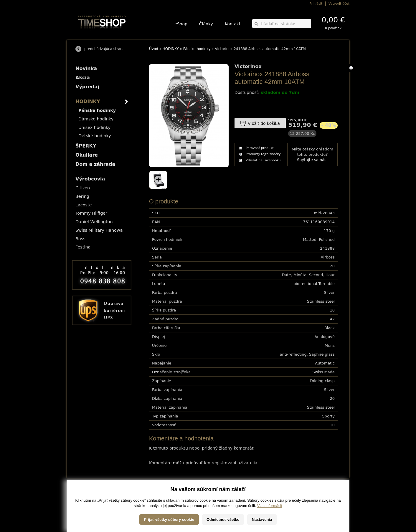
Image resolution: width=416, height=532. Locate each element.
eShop (181, 24)
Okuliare (87, 155)
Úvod (154, 49)
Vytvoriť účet (339, 4)
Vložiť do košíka (264, 123)
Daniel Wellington (94, 222)
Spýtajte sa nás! (312, 160)
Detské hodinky (95, 136)
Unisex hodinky (94, 127)
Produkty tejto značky (263, 154)
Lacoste (84, 205)
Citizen (83, 188)
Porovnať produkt (260, 148)
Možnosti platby (86, 498)
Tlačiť (352, 72)
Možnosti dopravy (87, 494)
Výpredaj (87, 87)
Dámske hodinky (96, 119)
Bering (82, 196)
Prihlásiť (316, 4)
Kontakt (233, 24)
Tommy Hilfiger (91, 213)
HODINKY (171, 49)
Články (206, 24)
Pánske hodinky (197, 49)
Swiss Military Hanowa (99, 230)
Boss (80, 239)
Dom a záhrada (95, 164)
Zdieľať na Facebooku (263, 160)
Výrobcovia (90, 179)
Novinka (86, 68)
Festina (83, 247)
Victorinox (248, 67)
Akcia (83, 78)
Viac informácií (270, 526)
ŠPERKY (86, 146)
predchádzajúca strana (104, 49)
